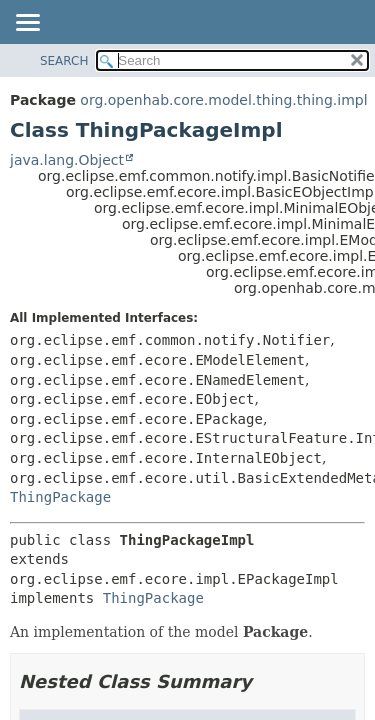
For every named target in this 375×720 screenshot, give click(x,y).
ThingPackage (60, 497)
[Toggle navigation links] (27, 24)
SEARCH (64, 61)
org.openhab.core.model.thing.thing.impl (223, 100)
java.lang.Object (67, 160)
